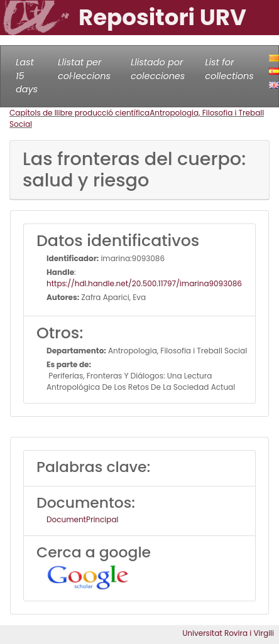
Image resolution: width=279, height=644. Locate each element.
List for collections (229, 69)
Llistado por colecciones (158, 69)
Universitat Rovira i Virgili (228, 633)
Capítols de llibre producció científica (79, 113)
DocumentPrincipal (82, 519)
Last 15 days (27, 76)
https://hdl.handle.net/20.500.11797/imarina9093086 (144, 283)
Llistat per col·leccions (84, 69)
